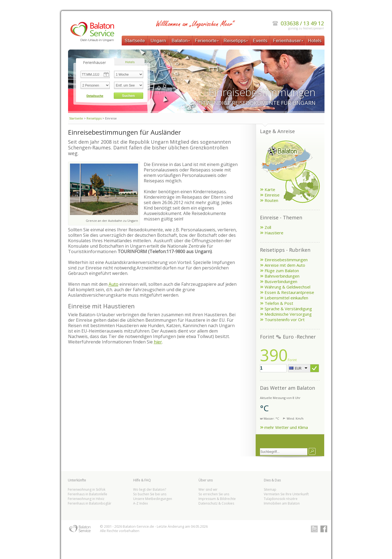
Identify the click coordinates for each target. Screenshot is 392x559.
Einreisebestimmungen (286, 260)
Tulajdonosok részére (281, 499)
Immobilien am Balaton (282, 503)
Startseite (135, 41)
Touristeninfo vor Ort (285, 320)
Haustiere (274, 233)
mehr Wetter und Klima (286, 427)
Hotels (315, 41)
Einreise (272, 195)
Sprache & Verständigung (288, 309)
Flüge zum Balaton (282, 271)
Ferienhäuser (288, 41)
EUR (298, 368)
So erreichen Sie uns (214, 494)
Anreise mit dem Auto (285, 265)
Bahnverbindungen (282, 276)
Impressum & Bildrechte (217, 499)
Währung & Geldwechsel (287, 287)
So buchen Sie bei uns (150, 494)
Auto (114, 284)
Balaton (181, 41)
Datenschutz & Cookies (216, 503)
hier (158, 342)
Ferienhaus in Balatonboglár (90, 503)
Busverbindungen (281, 281)
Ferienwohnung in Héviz (86, 499)
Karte (270, 189)
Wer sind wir (208, 489)
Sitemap (270, 489)
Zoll (268, 227)
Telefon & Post (279, 303)
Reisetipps (236, 41)
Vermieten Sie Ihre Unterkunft (286, 494)
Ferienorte (207, 41)
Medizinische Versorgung (288, 314)
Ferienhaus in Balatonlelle (88, 494)
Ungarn (158, 41)
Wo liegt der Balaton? (150, 489)
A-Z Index (140, 503)
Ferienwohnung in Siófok (87, 489)
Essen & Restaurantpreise (289, 292)
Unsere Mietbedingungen (153, 499)
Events (260, 41)
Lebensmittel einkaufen (286, 298)
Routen (271, 200)
